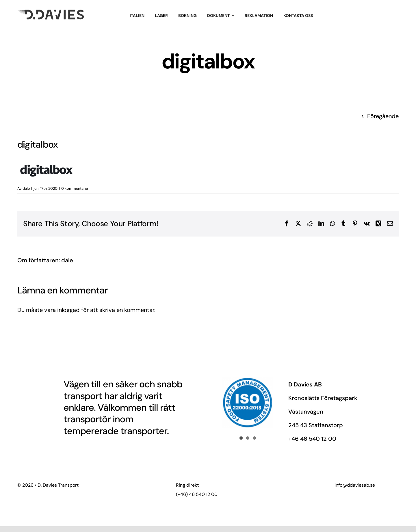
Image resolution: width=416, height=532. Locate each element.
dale (26, 188)
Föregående (383, 116)
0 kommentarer (75, 188)
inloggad (68, 310)
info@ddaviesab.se (355, 485)
